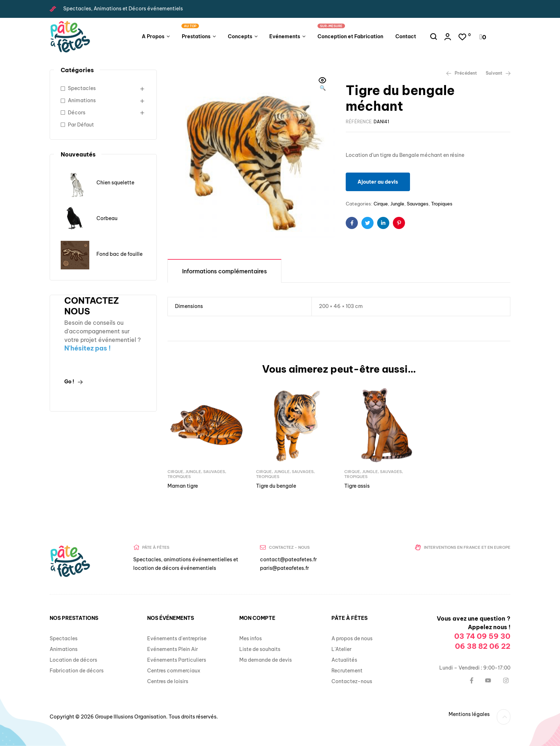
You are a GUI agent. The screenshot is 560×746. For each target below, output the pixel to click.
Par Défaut (81, 125)
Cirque (381, 204)
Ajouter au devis (378, 182)
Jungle (397, 204)
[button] (322, 85)
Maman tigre (183, 486)
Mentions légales (469, 714)
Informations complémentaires (224, 271)
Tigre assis (357, 486)
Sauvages (418, 204)
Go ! (74, 382)
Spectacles (82, 88)
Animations (82, 100)
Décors (77, 113)
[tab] (224, 271)
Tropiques (442, 204)
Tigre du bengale (276, 486)
